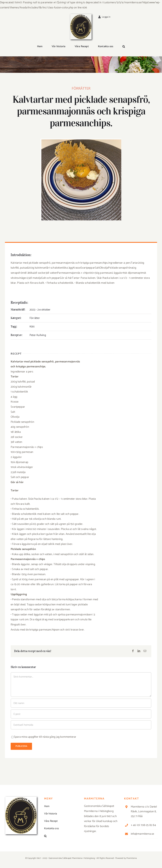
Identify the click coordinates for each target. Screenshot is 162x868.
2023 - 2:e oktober (40, 310)
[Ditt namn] (81, 703)
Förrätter (81, 89)
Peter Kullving (38, 335)
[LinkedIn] (139, 651)
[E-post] (145, 651)
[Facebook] (133, 651)
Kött (32, 327)
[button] (124, 47)
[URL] (81, 725)
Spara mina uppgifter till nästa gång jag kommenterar (45, 737)
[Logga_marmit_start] (81, 15)
